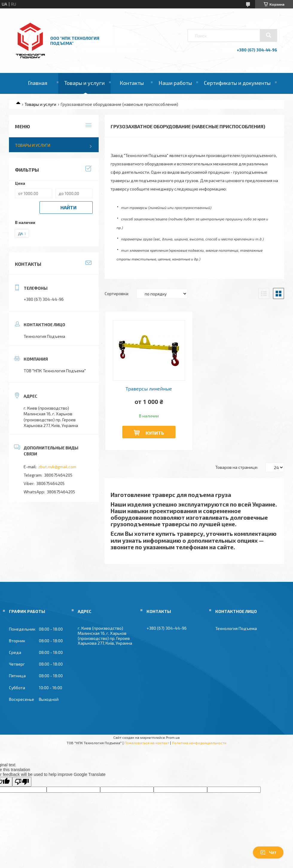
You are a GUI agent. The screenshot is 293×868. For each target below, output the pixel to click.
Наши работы (175, 83)
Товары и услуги (84, 83)
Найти (68, 207)
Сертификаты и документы (237, 83)
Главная (38, 83)
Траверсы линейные (149, 389)
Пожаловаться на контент (147, 743)
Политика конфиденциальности (199, 743)
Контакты (132, 83)
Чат (268, 852)
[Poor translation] (22, 782)
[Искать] (268, 35)
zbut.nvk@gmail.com (57, 467)
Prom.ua (173, 737)
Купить (155, 433)
